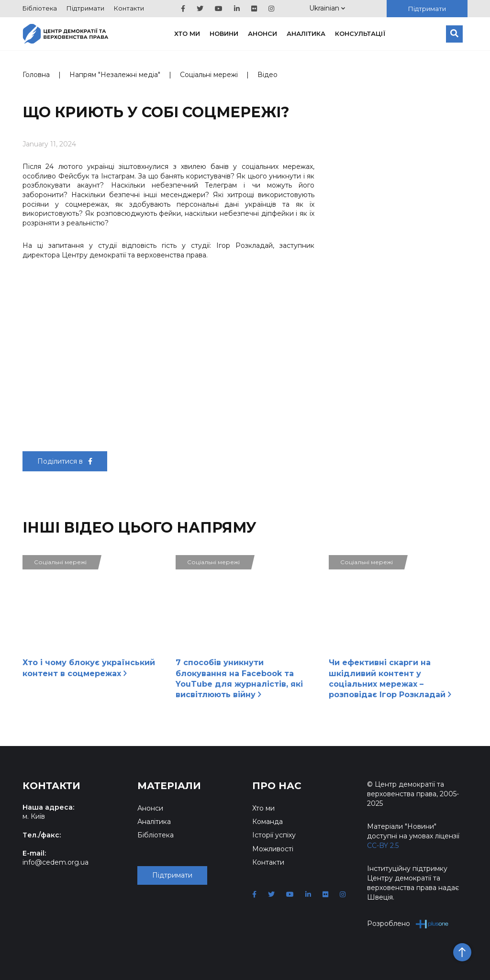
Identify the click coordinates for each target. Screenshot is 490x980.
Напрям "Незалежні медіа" (115, 75)
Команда (267, 822)
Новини (224, 33)
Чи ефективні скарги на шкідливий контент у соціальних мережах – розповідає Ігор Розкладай (390, 679)
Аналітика (306, 33)
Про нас (277, 786)
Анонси (262, 33)
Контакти (129, 8)
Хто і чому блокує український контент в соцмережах (89, 668)
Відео (267, 75)
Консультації (360, 33)
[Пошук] (454, 34)
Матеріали (169, 786)
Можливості (273, 849)
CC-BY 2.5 (383, 846)
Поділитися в (65, 461)
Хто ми (187, 33)
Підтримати (85, 8)
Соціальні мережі (209, 75)
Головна (36, 75)
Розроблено (408, 924)
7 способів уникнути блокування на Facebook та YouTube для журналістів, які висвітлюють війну (239, 679)
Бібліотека (40, 8)
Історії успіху (274, 835)
